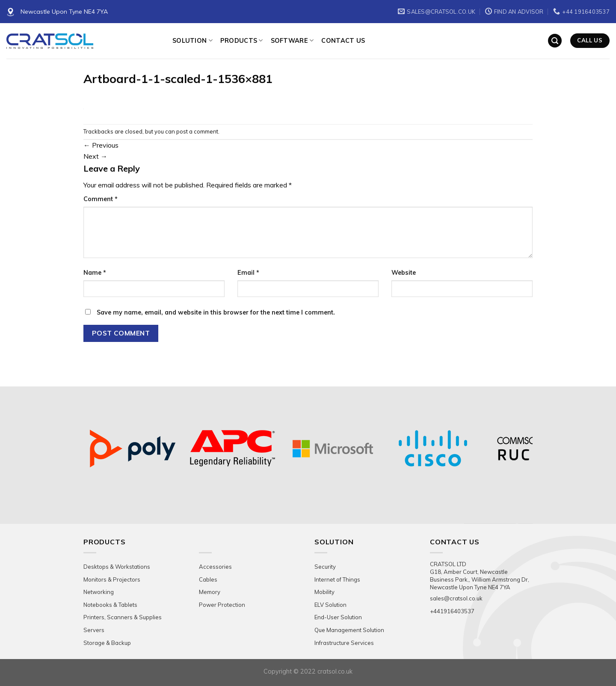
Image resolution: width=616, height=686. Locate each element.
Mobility (324, 592)
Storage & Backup (107, 643)
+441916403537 (452, 611)
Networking (99, 592)
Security (325, 567)
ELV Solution (330, 605)
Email (248, 273)
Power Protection (222, 605)
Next (95, 156)
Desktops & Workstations (117, 567)
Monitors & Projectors (112, 579)
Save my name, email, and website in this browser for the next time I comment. (216, 312)
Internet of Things (337, 579)
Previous (101, 145)
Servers (94, 630)
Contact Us (343, 41)
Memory (210, 592)
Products (242, 40)
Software (292, 40)
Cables (208, 579)
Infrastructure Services (344, 643)
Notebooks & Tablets (110, 605)
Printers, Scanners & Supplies (123, 617)
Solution (192, 40)
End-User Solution (338, 617)
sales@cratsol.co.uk (456, 598)
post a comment (197, 131)
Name (95, 273)
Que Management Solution (349, 630)
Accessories (215, 567)
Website (404, 273)
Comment (101, 199)
